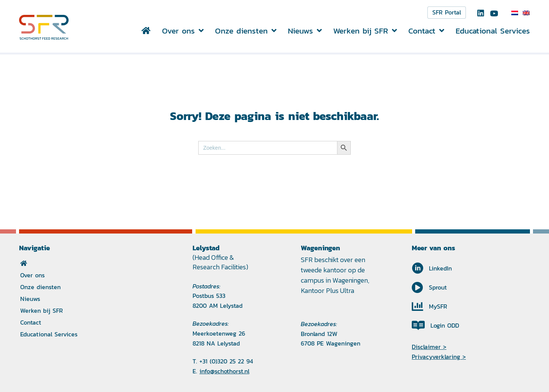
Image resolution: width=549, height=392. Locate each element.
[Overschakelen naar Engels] (526, 13)
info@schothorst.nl (224, 371)
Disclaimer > (429, 347)
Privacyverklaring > (439, 357)
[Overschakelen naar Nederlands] (515, 13)
